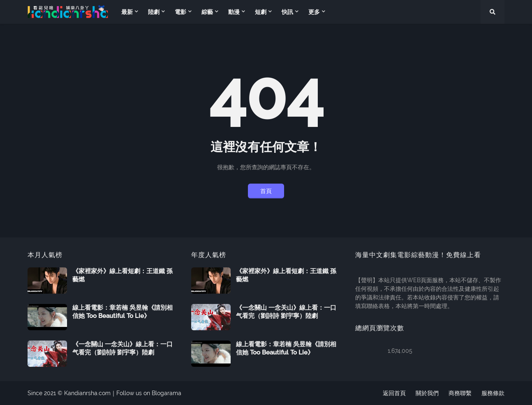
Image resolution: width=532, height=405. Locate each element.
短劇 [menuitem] (261, 12)
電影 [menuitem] (180, 12)
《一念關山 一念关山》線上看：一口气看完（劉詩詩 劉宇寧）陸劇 (123, 348)
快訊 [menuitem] (287, 12)
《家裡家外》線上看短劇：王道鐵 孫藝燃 (123, 275)
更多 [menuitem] (314, 12)
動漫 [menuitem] (234, 12)
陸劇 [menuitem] (154, 12)
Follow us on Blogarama (149, 393)
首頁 (266, 191)
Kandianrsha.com (87, 393)
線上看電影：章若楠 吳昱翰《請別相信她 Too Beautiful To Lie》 (123, 312)
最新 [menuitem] (127, 12)
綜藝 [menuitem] (207, 12)
